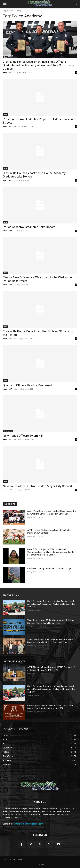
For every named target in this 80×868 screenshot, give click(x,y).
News (6, 57)
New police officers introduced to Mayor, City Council (37, 486)
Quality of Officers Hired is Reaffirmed (27, 385)
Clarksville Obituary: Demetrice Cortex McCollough (49, 568)
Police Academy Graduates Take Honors (29, 227)
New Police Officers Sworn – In (23, 436)
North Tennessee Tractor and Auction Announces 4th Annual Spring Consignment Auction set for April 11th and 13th (51, 604)
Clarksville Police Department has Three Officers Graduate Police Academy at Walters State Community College (38, 65)
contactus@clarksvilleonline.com (28, 824)
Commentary (8, 431)
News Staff (7, 72)
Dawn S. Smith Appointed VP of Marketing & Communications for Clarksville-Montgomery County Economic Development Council (51, 552)
